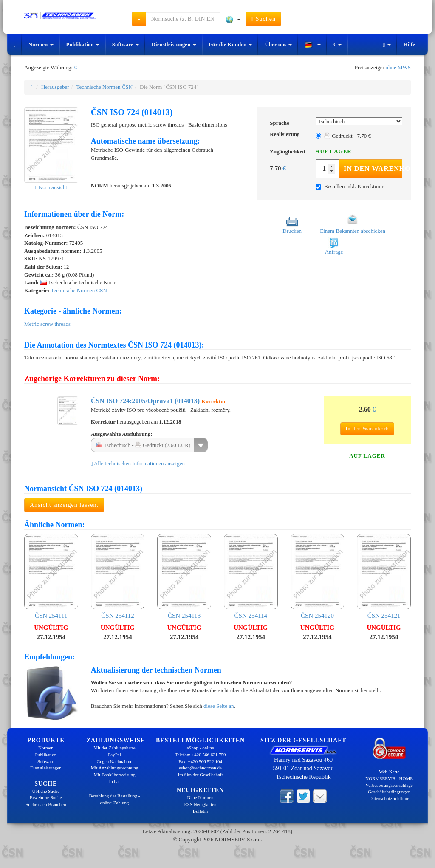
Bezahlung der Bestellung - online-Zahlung (114, 799)
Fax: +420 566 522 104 (200, 761)
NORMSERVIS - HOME (389, 778)
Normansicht (51, 187)
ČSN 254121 (384, 577)
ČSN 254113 (184, 577)
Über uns (278, 44)
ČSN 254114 (251, 577)
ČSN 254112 (118, 577)
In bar (115, 781)
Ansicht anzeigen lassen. (64, 505)
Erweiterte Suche (46, 797)
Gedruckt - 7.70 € (347, 136)
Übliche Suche (46, 791)
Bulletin (200, 811)
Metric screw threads (47, 324)
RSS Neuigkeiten (201, 804)
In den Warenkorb (373, 168)
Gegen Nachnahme (114, 761)
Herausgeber (55, 87)
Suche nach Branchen (46, 804)
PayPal (114, 755)
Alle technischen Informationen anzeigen (138, 463)
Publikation (83, 44)
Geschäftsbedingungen (389, 792)
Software (126, 44)
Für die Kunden (231, 44)
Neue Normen (201, 797)
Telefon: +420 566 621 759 (201, 755)
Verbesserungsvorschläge (389, 785)
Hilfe (409, 44)
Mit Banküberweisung (114, 775)
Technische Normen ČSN (104, 87)
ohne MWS (398, 67)
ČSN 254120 (318, 577)
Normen (41, 44)
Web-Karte (389, 772)
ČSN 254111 (51, 577)
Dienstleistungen (174, 44)
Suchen (263, 19)
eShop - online (200, 748)
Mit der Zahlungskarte (114, 748)
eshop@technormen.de (200, 768)
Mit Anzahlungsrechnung (115, 768)
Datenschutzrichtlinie (389, 798)
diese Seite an (219, 706)
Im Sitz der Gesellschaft (201, 775)
